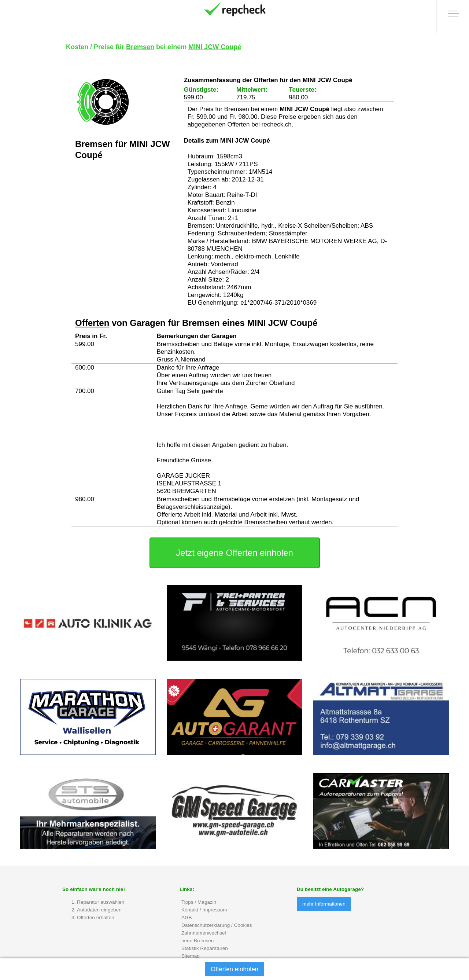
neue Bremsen (197, 941)
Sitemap (191, 956)
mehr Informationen (324, 905)
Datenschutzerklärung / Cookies (217, 926)
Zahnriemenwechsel (204, 933)
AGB (187, 918)
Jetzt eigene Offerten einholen (234, 553)
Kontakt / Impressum (204, 910)
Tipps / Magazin (199, 902)
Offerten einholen (234, 969)
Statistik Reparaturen (205, 949)
